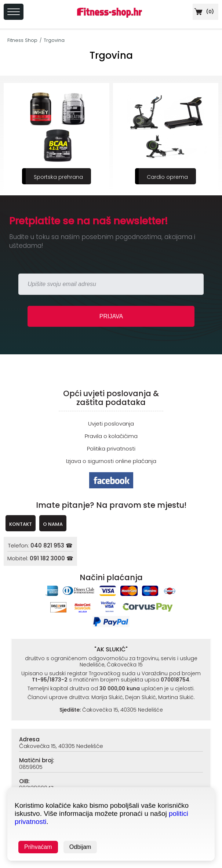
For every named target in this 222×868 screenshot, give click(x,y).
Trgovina (54, 40)
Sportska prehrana (58, 177)
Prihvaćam (38, 847)
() (203, 12)
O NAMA (53, 524)
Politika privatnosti (111, 449)
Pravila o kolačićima (111, 436)
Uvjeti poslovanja (111, 424)
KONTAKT (21, 524)
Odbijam (80, 847)
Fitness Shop (22, 40)
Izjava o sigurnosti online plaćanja (111, 461)
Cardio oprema (167, 177)
